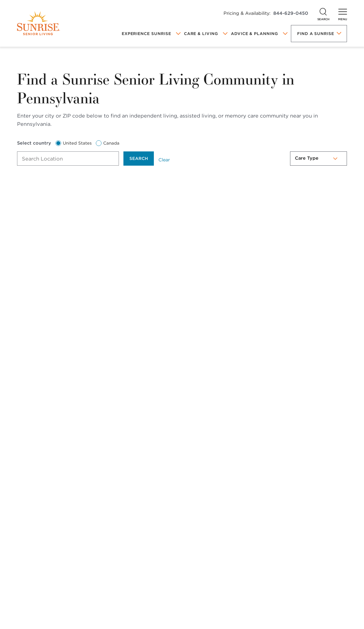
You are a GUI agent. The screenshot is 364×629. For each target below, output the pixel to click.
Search (139, 159)
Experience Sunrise (146, 34)
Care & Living (201, 34)
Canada (108, 143)
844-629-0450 (291, 13)
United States (74, 143)
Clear (164, 160)
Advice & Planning (255, 34)
